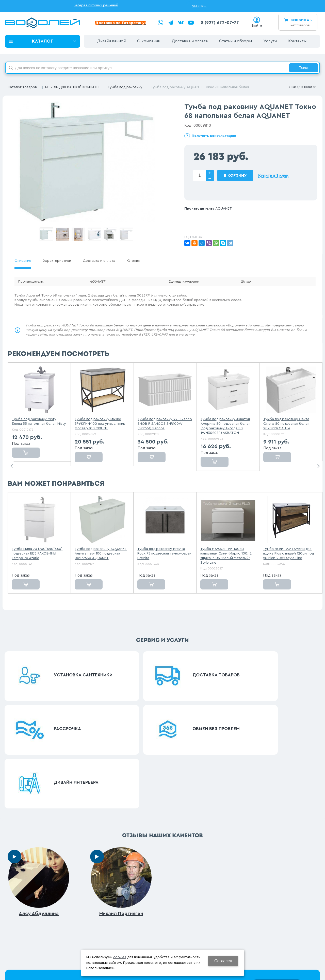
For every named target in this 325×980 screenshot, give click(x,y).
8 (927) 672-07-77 (220, 23)
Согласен (223, 961)
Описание (23, 261)
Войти (257, 26)
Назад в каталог (304, 87)
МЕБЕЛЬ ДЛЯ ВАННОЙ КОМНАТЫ (72, 87)
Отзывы (134, 261)
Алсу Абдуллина (39, 781)
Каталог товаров (22, 87)
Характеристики (57, 261)
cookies (120, 957)
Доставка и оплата (99, 261)
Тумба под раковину (125, 87)
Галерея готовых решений (96, 5)
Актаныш (199, 6)
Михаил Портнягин (121, 781)
